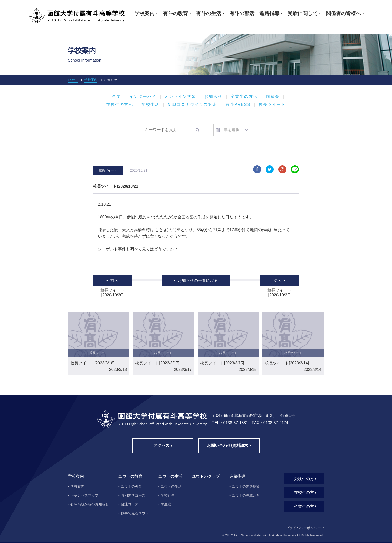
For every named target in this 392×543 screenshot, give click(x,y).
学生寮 (166, 504)
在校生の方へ (120, 105)
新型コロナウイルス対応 (192, 105)
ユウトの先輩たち (246, 495)
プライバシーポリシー (303, 528)
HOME (73, 80)
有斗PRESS (238, 105)
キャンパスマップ (84, 495)
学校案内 (91, 80)
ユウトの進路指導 (246, 486)
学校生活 (150, 105)
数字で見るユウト (135, 513)
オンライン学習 (180, 97)
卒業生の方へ (244, 97)
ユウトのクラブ (206, 476)
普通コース (130, 504)
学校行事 (168, 495)
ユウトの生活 (171, 486)
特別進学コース (133, 495)
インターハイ (143, 97)
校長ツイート (272, 105)
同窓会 (273, 97)
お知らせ (213, 97)
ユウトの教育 (131, 486)
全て (117, 97)
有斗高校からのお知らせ (90, 504)
